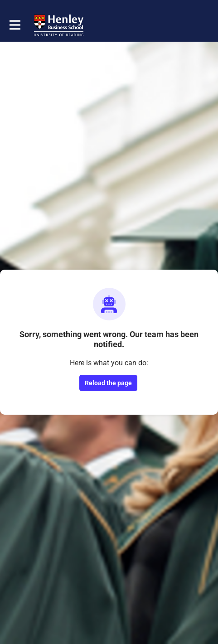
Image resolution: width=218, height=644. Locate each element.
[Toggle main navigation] (15, 25)
